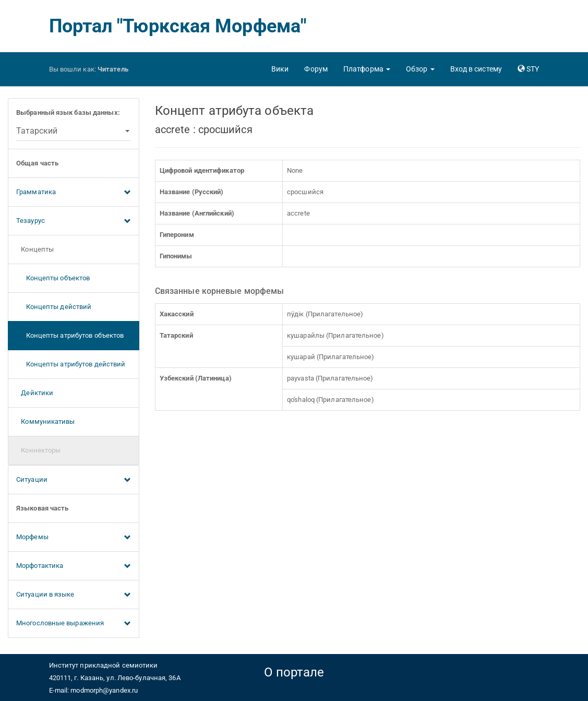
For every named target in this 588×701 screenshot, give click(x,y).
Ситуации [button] (74, 480)
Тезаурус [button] (74, 221)
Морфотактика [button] (74, 566)
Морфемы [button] (74, 538)
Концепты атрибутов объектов (70, 335)
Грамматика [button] (74, 193)
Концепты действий (54, 307)
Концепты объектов (53, 278)
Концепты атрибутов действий (71, 364)
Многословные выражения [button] (74, 624)
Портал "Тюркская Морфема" (178, 26)
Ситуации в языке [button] (74, 595)
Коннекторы (38, 450)
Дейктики (35, 393)
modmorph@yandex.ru (104, 690)
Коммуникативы (46, 421)
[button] (367, 69)
